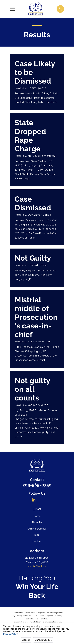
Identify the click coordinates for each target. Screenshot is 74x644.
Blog (37, 535)
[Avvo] (40, 500)
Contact (37, 541)
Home (37, 516)
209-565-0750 (37, 485)
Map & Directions (37, 566)
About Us (37, 522)
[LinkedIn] (34, 500)
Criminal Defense (37, 529)
